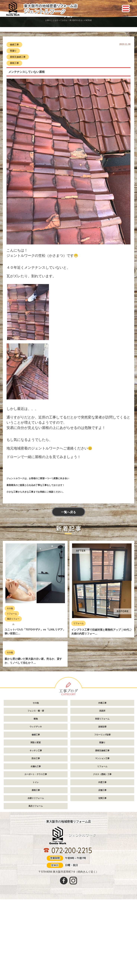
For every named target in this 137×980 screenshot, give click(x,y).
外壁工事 (102, 854)
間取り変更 (36, 814)
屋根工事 (14, 63)
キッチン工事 (36, 822)
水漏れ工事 (36, 838)
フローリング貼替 (102, 806)
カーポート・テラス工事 (36, 846)
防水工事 (36, 830)
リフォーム (12, 614)
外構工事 (102, 774)
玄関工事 (102, 869)
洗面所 (102, 782)
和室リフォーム (102, 790)
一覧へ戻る (68, 512)
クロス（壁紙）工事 (102, 846)
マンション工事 (102, 830)
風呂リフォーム (13, 620)
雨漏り (13, 51)
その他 (10, 608)
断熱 (36, 790)
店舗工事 (102, 861)
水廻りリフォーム (36, 869)
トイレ (36, 854)
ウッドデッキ (36, 798)
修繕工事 (14, 45)
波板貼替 (102, 798)
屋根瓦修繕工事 (18, 57)
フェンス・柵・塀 (36, 782)
